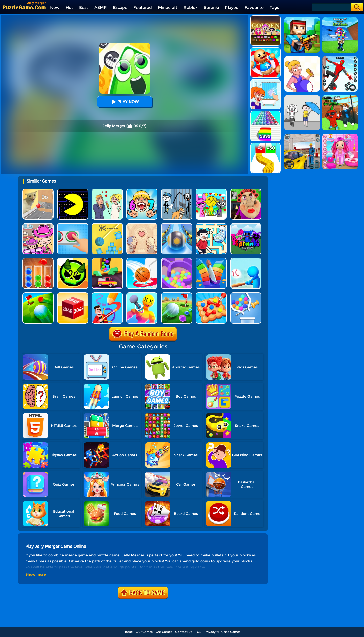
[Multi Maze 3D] (177, 260)
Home (128, 632)
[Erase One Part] (265, 81)
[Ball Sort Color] (38, 260)
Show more (36, 574)
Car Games (164, 632)
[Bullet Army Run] (265, 145)
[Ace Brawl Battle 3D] (73, 260)
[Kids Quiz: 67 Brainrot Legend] (142, 190)
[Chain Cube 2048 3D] (73, 294)
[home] (24, 7)
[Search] (331, 7)
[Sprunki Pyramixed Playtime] (246, 225)
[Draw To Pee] (211, 225)
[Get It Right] (73, 225)
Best (84, 7)
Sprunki (211, 7)
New (55, 7)
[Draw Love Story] (107, 190)
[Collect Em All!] (211, 294)
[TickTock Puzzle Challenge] (38, 190)
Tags (274, 7)
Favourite (254, 7)
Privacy (210, 632)
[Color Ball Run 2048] (265, 113)
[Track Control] (177, 225)
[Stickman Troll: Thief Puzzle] (177, 190)
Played (232, 7)
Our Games (144, 632)
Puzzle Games (230, 632)
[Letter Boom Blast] (246, 260)
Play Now (124, 102)
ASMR (101, 7)
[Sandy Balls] (107, 260)
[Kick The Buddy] (265, 49)
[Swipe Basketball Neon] (142, 260)
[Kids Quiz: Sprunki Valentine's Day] (211, 190)
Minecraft (168, 7)
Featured (143, 7)
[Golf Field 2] (38, 294)
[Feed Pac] (73, 190)
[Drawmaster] (107, 294)
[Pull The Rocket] (246, 294)
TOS (198, 632)
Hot (69, 7)
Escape (120, 7)
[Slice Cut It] (211, 260)
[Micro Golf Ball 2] (177, 294)
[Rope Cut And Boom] (107, 225)
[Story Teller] (142, 225)
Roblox (191, 7)
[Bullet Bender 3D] (142, 294)
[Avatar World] (38, 225)
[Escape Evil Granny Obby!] (246, 190)
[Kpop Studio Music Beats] (265, 17)
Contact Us (184, 632)
